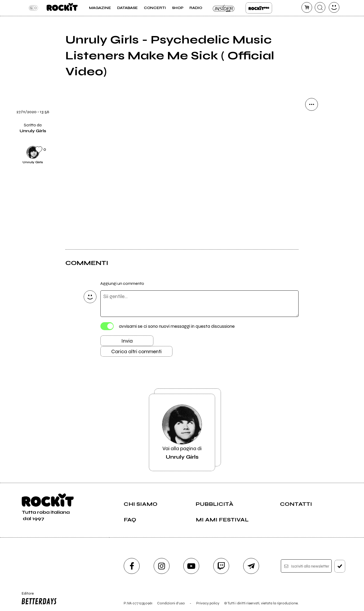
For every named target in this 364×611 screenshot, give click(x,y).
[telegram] (251, 566)
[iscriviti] (340, 566)
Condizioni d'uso (171, 603)
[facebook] (132, 566)
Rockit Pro (259, 8)
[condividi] (312, 104)
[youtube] (191, 566)
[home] (62, 8)
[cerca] (320, 7)
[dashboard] (334, 7)
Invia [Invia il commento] (127, 341)
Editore (38, 599)
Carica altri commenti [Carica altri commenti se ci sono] (136, 351)
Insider (224, 8)
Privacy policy (208, 603)
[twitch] (221, 566)
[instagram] (162, 566)
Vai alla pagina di (182, 432)
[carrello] (307, 7)
